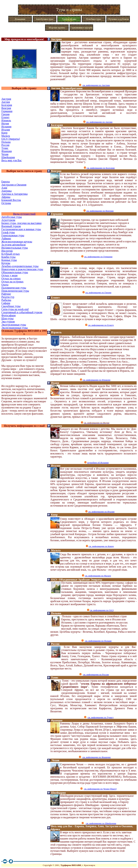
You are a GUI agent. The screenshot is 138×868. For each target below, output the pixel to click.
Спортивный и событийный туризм (22, 312)
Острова (6, 203)
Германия (57, 214)
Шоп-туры (7, 318)
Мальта (6, 136)
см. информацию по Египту (101, 325)
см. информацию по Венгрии (100, 211)
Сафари (6, 303)
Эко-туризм (8, 322)
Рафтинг (6, 294)
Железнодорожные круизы (17, 242)
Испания (6, 127)
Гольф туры (8, 232)
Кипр (4, 133)
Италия (6, 130)
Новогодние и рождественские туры (22, 269)
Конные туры (9, 260)
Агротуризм (8, 220)
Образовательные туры (15, 272)
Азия (4, 188)
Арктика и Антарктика (14, 194)
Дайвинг (6, 238)
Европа (6, 182)
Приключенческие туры (15, 291)
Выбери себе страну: (24, 88)
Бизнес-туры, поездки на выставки (21, 223)
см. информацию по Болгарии (101, 168)
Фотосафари (9, 315)
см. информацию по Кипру (101, 546)
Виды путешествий (24, 214)
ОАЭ (11, 139)
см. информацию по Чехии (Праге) (100, 789)
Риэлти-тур (8, 297)
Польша (6, 142)
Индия (5, 123)
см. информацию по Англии (99, 122)
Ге (7, 111)
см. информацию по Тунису (101, 717)
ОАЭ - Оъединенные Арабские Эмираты (77, 580)
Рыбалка (6, 300)
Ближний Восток (11, 200)
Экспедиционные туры (15, 328)
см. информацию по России (96, 674)
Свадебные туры (11, 306)
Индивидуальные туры (15, 248)
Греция (5, 114)
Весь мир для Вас (12, 160)
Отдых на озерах (11, 278)
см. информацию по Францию (96, 757)
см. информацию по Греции (98, 292)
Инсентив (7, 251)
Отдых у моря (9, 275)
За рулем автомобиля (13, 245)
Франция (7, 151)
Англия (56, 88)
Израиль (6, 120)
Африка (6, 197)
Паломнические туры (14, 288)
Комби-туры (8, 257)
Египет (5, 117)
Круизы (6, 263)
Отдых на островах (12, 282)
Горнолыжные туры (13, 235)
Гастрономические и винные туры (21, 229)
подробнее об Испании (98, 463)
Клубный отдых (11, 254)
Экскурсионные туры (14, 325)
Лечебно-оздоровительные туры (20, 266)
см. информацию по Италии (101, 512)
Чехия (5, 154)
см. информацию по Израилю (97, 380)
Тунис (5, 148)
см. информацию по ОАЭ (102, 610)
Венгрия (6, 108)
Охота (5, 285)
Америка (6, 191)
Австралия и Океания (14, 185)
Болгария (7, 105)
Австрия (56, 39)
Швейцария (8, 157)
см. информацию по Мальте (98, 576)
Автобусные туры (12, 217)
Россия (5, 145)
